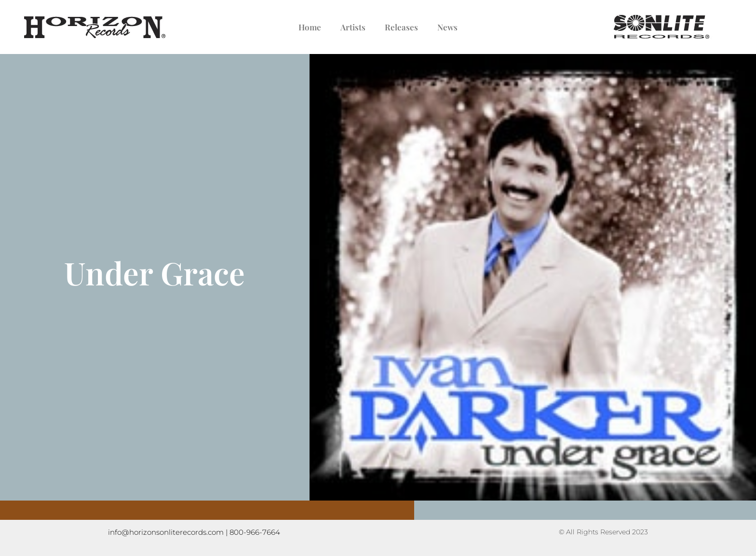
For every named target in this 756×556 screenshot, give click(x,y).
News (447, 27)
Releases (401, 27)
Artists (353, 27)
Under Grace (155, 272)
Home (310, 27)
